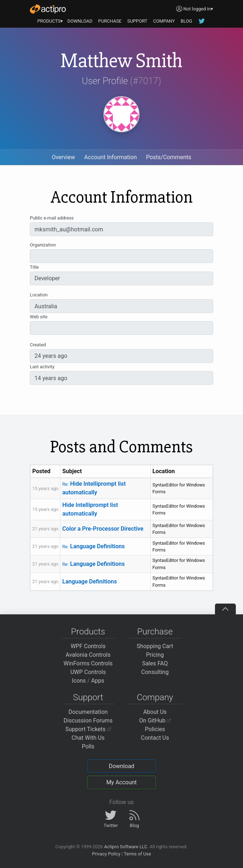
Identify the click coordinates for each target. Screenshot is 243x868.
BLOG (186, 21)
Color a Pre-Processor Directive (103, 529)
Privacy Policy (106, 854)
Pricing (155, 655)
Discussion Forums (88, 721)
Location (39, 295)
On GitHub (155, 721)
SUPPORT (137, 21)
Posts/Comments (169, 157)
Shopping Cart (155, 646)
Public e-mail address (52, 218)
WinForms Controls (88, 663)
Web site (39, 317)
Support (88, 697)
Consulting (155, 672)
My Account (122, 782)
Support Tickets (88, 729)
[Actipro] (48, 9)
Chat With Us (88, 738)
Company (155, 697)
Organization (43, 245)
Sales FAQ (155, 663)
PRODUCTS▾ (50, 21)
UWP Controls (88, 672)
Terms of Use (137, 854)
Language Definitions (93, 546)
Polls (88, 746)
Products (88, 632)
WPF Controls (88, 646)
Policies (155, 729)
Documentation (88, 712)
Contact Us (155, 738)
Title (34, 267)
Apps (98, 681)
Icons (79, 681)
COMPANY (164, 21)
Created (38, 345)
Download (121, 766)
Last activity (42, 367)
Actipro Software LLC (125, 847)
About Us (155, 712)
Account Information (110, 157)
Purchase (155, 632)
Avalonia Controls (88, 655)
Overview (63, 157)
